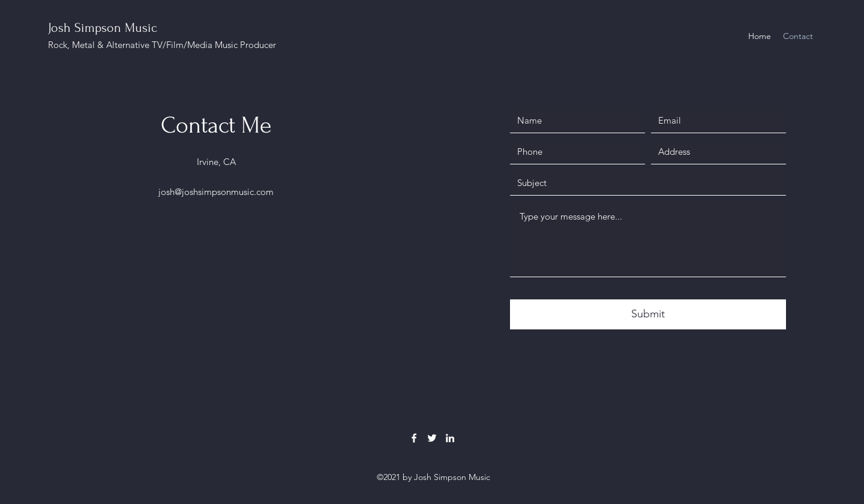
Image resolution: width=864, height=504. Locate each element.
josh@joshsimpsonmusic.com (216, 192)
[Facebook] (414, 438)
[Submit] (648, 314)
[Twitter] (432, 438)
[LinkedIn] (450, 438)
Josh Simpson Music (103, 28)
